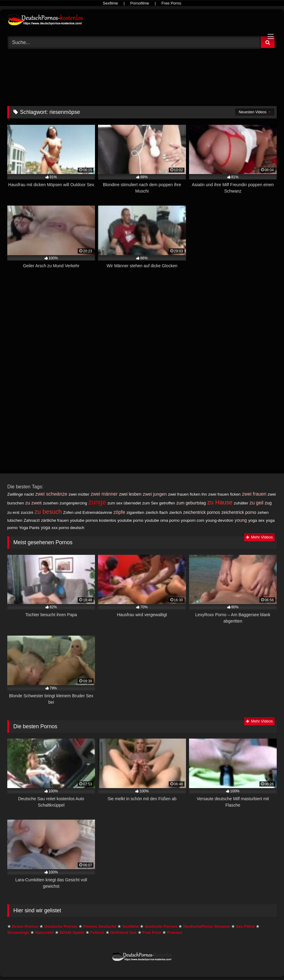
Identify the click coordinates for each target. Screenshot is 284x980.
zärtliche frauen (55, 520)
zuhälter (241, 503)
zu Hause (220, 502)
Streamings (18, 932)
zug (268, 503)
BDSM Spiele (72, 932)
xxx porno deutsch (68, 528)
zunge (97, 502)
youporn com (193, 520)
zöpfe (119, 512)
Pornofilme (140, 3)
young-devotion (220, 520)
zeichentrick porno (239, 512)
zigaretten (135, 512)
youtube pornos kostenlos (93, 520)
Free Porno (171, 3)
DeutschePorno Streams (207, 926)
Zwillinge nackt (20, 494)
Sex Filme (245, 926)
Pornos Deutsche (100, 926)
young (241, 520)
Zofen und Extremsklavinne (88, 512)
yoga (46, 528)
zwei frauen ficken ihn (188, 494)
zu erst (13, 512)
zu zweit (33, 503)
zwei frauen (254, 494)
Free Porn (152, 932)
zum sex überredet (124, 503)
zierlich (176, 512)
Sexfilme (110, 3)
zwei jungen (155, 494)
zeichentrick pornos (202, 512)
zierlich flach (157, 512)
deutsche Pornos (161, 926)
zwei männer (104, 494)
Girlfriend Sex (123, 932)
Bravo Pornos (25, 926)
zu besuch (48, 512)
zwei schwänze (51, 494)
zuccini (27, 512)
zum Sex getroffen (159, 503)
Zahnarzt (32, 520)
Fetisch (97, 932)
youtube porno (130, 520)
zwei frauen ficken (224, 494)
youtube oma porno (162, 520)
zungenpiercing (73, 503)
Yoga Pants (29, 528)
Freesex (175, 932)
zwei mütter (79, 494)
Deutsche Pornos (61, 926)
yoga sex (256, 520)
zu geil (257, 503)
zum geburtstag (191, 503)
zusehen (51, 503)
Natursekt (44, 932)
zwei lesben (130, 494)
